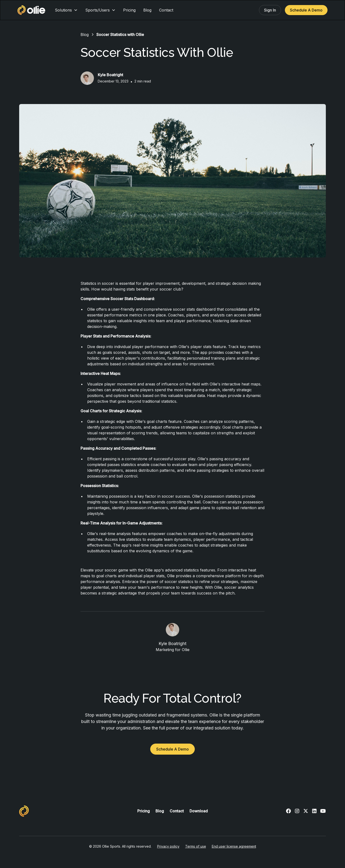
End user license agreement (234, 846)
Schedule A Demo (306, 10)
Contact (166, 10)
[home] (31, 10)
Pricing (129, 10)
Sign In (270, 10)
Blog (147, 10)
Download (199, 811)
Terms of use (196, 846)
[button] (66, 10)
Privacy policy (168, 846)
